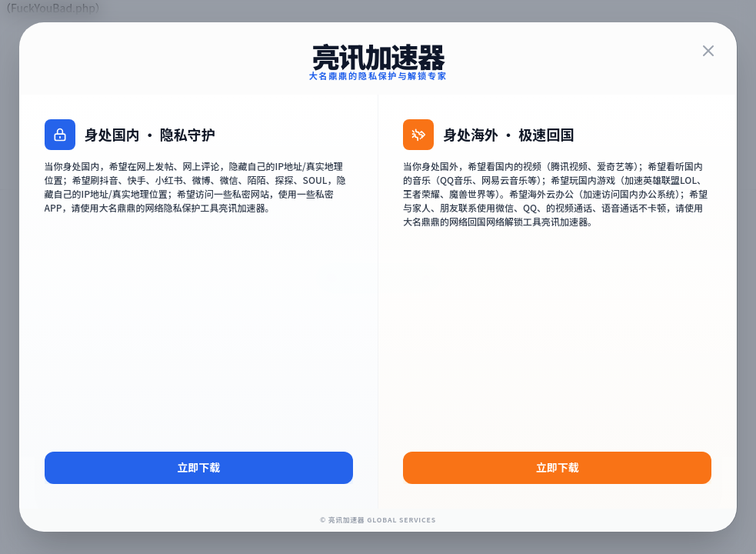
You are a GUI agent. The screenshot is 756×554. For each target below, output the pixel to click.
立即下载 (198, 467)
